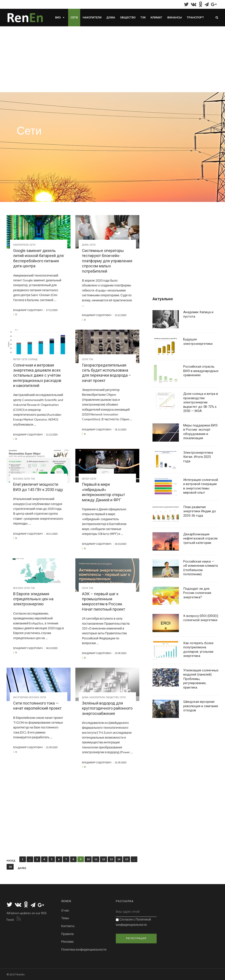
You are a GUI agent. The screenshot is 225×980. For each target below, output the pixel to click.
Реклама (67, 941)
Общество (128, 17)
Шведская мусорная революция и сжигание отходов (201, 706)
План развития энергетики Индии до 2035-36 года (200, 511)
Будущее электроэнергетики (198, 342)
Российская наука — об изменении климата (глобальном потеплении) (201, 568)
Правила (68, 934)
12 (103, 859)
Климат (156, 17)
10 (88, 859)
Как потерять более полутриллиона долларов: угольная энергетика (198, 650)
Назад (11, 861)
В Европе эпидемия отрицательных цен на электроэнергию (33, 599)
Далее (22, 868)
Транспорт (195, 17)
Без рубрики (21, 697)
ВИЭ (58, 17)
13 (111, 859)
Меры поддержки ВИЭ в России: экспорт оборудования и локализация (200, 432)
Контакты (68, 926)
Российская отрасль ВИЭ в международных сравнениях (201, 371)
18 (10, 867)
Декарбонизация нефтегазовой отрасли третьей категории (200, 539)
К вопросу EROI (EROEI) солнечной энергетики (201, 618)
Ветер (17, 359)
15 (127, 859)
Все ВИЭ (18, 479)
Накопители (92, 17)
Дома (111, 17)
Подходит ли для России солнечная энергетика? (197, 593)
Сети (74, 17)
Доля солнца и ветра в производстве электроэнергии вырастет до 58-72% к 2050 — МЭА (201, 402)
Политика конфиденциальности (84, 949)
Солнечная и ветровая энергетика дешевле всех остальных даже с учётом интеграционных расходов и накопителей (37, 375)
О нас (65, 910)
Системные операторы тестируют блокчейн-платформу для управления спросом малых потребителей (107, 261)
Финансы (174, 17)
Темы (65, 918)
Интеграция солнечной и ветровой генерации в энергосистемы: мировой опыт (201, 486)
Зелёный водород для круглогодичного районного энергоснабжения (107, 708)
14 (119, 859)
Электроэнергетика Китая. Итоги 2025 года (198, 457)
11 (96, 859)
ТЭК (143, 17)
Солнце (33, 359)
